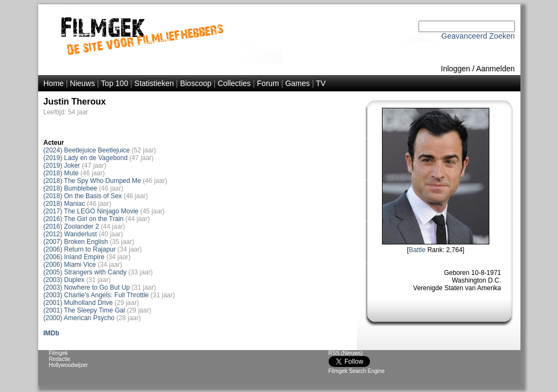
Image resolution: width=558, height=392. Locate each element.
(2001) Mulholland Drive (78, 303)
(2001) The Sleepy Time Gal (84, 310)
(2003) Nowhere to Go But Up (87, 287)
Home (54, 83)
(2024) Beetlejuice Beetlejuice (87, 150)
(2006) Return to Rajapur (80, 249)
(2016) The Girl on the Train (84, 219)
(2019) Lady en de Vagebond (86, 158)
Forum (268, 83)
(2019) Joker (62, 166)
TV (321, 83)
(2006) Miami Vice (70, 265)
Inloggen (456, 69)
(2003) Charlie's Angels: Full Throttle (96, 295)
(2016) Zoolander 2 (71, 226)
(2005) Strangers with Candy (85, 272)
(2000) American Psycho (79, 318)
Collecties (234, 83)
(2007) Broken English (76, 242)
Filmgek (59, 353)
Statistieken (154, 83)
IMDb (51, 333)
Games (297, 83)
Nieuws (82, 83)
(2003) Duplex (64, 280)
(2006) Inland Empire (74, 257)
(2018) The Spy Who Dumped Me (92, 181)
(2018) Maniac (65, 204)
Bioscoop (196, 83)
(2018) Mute (61, 173)
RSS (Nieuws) (346, 353)
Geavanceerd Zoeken (478, 36)
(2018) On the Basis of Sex (83, 196)
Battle (417, 250)
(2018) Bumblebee (71, 188)
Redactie (60, 359)
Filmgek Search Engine (357, 371)
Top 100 (114, 83)
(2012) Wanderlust (70, 234)
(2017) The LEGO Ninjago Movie (91, 211)
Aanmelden (496, 69)
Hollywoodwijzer (69, 365)
